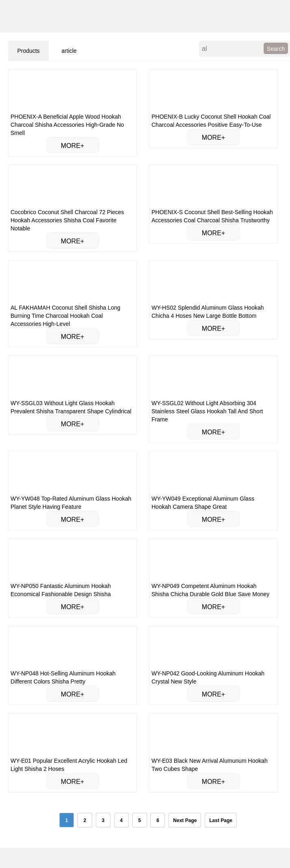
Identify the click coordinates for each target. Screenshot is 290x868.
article (69, 51)
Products (28, 51)
